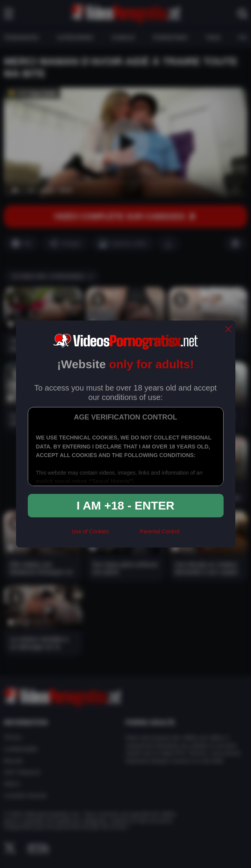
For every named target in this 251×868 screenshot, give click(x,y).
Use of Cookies (90, 531)
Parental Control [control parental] (160, 531)
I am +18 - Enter (126, 505)
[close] (228, 330)
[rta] (124, 535)
